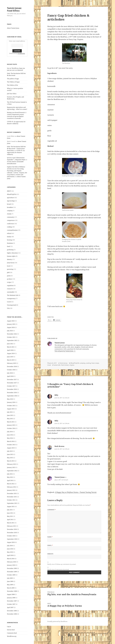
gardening (10, 250)
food (8, 246)
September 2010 (12, 539)
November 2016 (12, 393)
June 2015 (10, 415)
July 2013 (10, 451)
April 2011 (10, 520)
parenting (10, 269)
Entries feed (11, 630)
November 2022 (12, 334)
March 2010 (11, 559)
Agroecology (11, 201)
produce (10, 279)
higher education (12, 253)
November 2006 (12, 614)
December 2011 (12, 493)
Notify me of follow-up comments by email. (62, 564)
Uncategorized (12, 305)
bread (9, 204)
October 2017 (11, 386)
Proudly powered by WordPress (57, 621)
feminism (10, 243)
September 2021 (12, 340)
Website (50, 554)
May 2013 (10, 458)
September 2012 (12, 471)
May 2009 (10, 585)
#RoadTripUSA (12, 194)
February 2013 (12, 464)
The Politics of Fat (12, 85)
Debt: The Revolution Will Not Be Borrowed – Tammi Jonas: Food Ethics (16, 149)
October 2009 (11, 575)
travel (9, 302)
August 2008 (11, 594)
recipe (9, 282)
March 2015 (11, 422)
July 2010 (10, 546)
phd (8, 272)
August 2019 (11, 353)
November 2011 (12, 497)
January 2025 (11, 324)
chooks (9, 214)
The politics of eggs (13, 79)
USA (8, 308)
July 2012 (10, 474)
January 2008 (11, 598)
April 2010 (10, 555)
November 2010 (12, 533)
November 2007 (12, 601)
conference (11, 224)
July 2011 (10, 510)
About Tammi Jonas (13, 28)
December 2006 (12, 611)
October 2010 (11, 536)
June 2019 (10, 357)
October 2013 (11, 445)
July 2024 (10, 331)
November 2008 (12, 591)
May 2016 (10, 399)
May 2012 (10, 477)
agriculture (11, 198)
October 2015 (11, 406)
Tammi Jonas (64, 363)
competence (11, 220)
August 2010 (11, 542)
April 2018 (10, 376)
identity (9, 259)
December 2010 (12, 529)
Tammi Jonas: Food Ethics (14, 9)
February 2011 (12, 526)
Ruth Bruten (59, 446)
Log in (9, 626)
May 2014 (10, 438)
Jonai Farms (11, 263)
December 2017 (12, 380)
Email (50, 545)
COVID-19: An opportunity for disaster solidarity (16, 152)
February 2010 (12, 562)
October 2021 (11, 337)
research (10, 289)
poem (9, 276)
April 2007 (10, 607)
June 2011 (10, 513)
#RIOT (9, 191)
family (9, 237)
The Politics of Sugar (14, 82)
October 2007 (11, 604)
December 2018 (12, 366)
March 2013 (11, 461)
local (8, 266)
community (11, 217)
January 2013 (11, 467)
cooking (9, 227)
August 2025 (11, 321)
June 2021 (10, 344)
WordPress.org (12, 636)
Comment (52, 510)
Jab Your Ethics (12, 94)
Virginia (72, 365)
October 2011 (11, 500)
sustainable (11, 292)
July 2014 (10, 432)
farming (10, 240)
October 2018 (11, 370)
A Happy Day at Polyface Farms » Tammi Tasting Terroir (76, 492)
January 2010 (11, 565)
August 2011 (11, 507)
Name (50, 537)
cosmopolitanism (12, 230)
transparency (11, 299)
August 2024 (11, 327)
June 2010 (10, 549)
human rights (11, 256)
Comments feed (12, 633)
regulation (10, 285)
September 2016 (12, 396)
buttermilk (57, 365)
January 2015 (11, 425)
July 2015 (10, 412)
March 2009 (11, 588)
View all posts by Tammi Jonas (64, 351)
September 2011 (12, 503)
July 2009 (10, 578)
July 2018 (10, 373)
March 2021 (11, 347)
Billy (56, 395)
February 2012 (12, 487)
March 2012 (11, 484)
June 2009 (10, 581)
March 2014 (11, 441)
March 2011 (11, 523)
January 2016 (11, 402)
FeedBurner (21, 53)
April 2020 (10, 350)
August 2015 (11, 409)
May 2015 (10, 419)
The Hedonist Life (13, 295)
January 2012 (11, 490)
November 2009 (12, 572)
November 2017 (12, 383)
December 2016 (12, 389)
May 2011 (10, 516)
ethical (9, 233)
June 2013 (10, 454)
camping (10, 211)
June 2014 (10, 435)
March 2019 (11, 360)
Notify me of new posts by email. (58, 569)
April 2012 (10, 480)
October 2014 (11, 428)
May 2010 (10, 552)
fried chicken (65, 365)
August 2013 (11, 448)
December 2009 (12, 568)
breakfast (10, 207)
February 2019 (12, 363)
